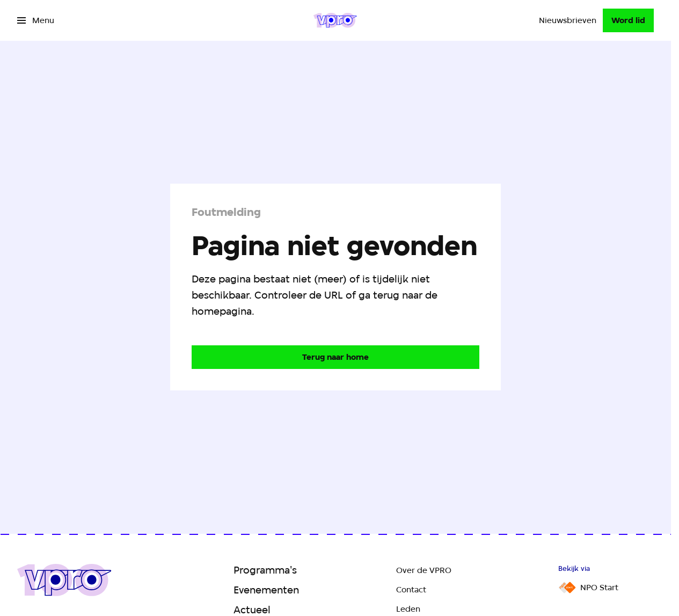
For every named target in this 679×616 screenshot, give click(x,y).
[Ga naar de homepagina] (335, 357)
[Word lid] (628, 20)
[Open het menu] (36, 20)
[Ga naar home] (335, 20)
